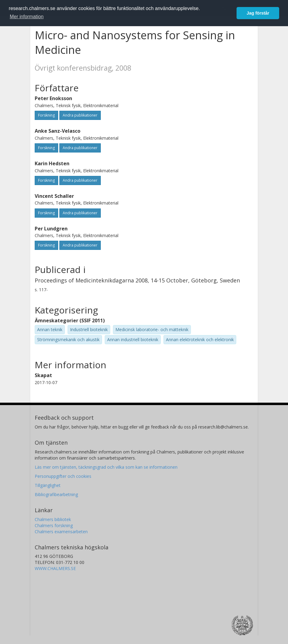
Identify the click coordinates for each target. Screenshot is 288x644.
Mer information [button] (27, 17)
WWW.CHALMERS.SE (55, 568)
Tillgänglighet (48, 485)
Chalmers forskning (54, 525)
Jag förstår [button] (258, 13)
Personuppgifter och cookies (63, 476)
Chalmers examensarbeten (61, 532)
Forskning (46, 115)
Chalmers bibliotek (53, 519)
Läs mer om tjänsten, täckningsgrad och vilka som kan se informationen (106, 467)
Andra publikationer (80, 115)
